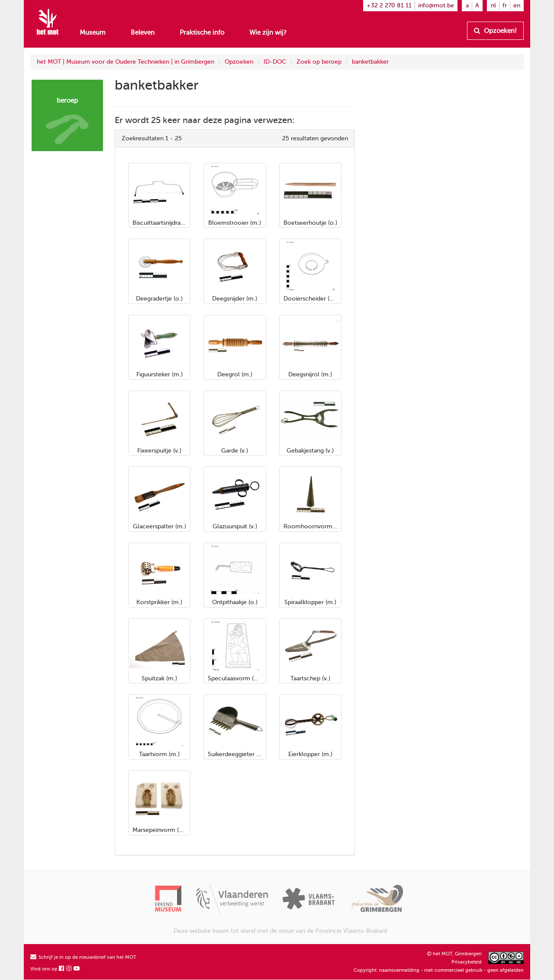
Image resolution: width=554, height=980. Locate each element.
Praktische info (202, 32)
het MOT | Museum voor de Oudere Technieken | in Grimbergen (126, 62)
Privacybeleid (467, 962)
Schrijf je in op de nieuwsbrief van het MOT (83, 957)
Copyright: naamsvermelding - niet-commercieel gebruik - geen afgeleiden (439, 970)
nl (493, 5)
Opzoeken (239, 62)
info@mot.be (436, 5)
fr (505, 5)
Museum (93, 32)
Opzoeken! (495, 31)
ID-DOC (275, 62)
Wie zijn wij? (268, 32)
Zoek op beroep (319, 62)
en (517, 5)
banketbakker (370, 62)
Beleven (143, 32)
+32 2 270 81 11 (389, 5)
